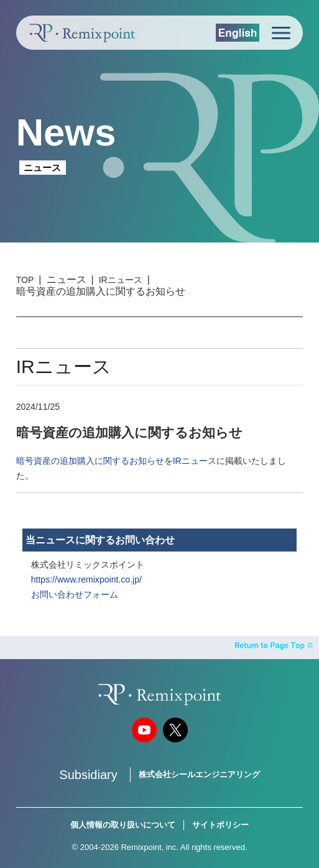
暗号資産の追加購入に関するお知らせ (90, 461)
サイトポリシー (220, 825)
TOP (25, 280)
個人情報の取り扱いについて (123, 825)
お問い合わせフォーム (75, 594)
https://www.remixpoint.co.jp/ (86, 579)
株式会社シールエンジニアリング (199, 774)
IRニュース (121, 280)
